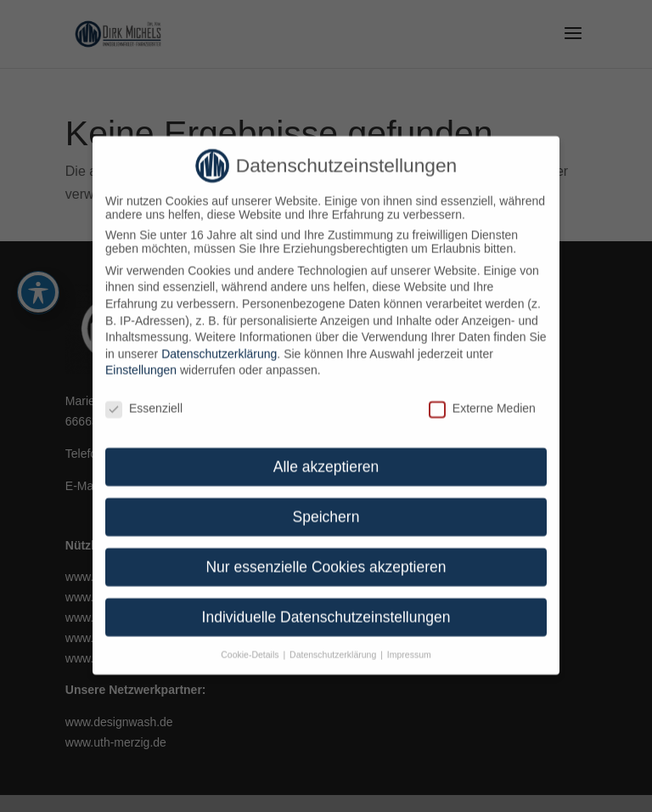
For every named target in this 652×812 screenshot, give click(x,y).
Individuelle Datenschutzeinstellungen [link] (326, 606)
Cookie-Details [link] (251, 644)
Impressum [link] (409, 644)
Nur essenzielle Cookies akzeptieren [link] (326, 556)
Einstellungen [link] (141, 359)
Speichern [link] (326, 506)
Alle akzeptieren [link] (326, 456)
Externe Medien (482, 398)
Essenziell (144, 398)
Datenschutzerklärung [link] (219, 343)
